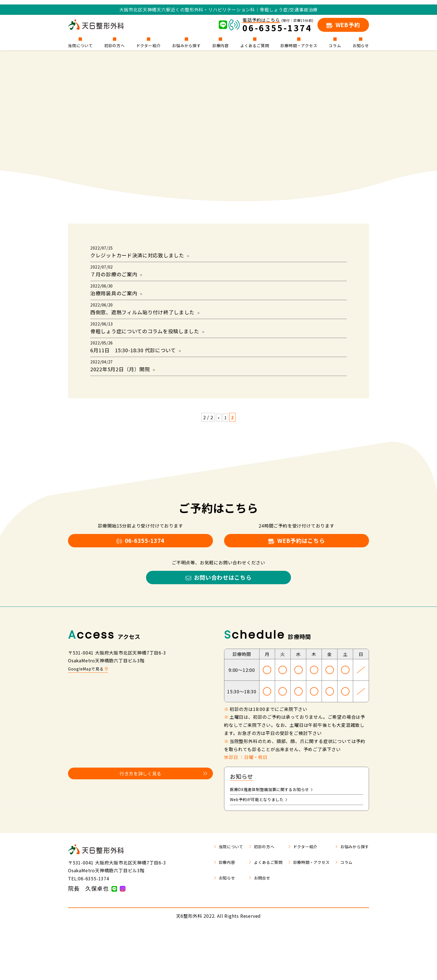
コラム (335, 45)
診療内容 (221, 45)
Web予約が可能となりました (262, 850)
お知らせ (361, 45)
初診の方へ (115, 45)
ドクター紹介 (149, 45)
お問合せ (247, 929)
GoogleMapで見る (90, 718)
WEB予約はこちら (297, 584)
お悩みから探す (186, 45)
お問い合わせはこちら (219, 625)
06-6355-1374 (140, 584)
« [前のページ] (219, 459)
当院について (80, 45)
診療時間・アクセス (299, 45)
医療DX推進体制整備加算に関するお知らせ (277, 839)
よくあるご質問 (255, 45)
